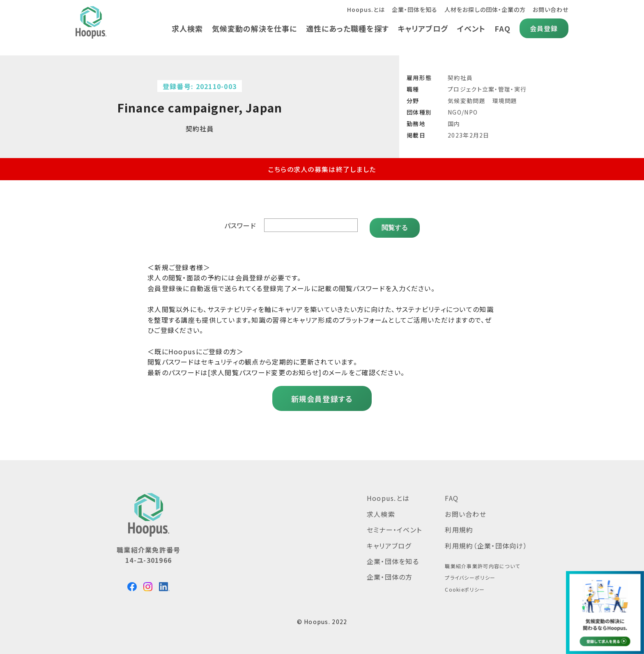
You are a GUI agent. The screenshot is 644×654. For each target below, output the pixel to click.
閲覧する (395, 223)
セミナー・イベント (394, 525)
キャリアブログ (422, 28)
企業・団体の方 (390, 572)
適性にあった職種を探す (345, 28)
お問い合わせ (550, 9)
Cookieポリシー (465, 584)
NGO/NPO (463, 112)
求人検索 (183, 28)
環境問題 (505, 101)
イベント (471, 28)
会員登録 (544, 28)
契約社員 (460, 78)
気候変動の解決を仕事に (251, 28)
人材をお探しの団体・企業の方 (484, 9)
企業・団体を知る (413, 9)
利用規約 (459, 525)
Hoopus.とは (363, 9)
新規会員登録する (322, 394)
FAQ (502, 28)
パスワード (241, 223)
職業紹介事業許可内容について (482, 561)
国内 (454, 124)
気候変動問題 (467, 101)
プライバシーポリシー (470, 573)
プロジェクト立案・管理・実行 (487, 89)
